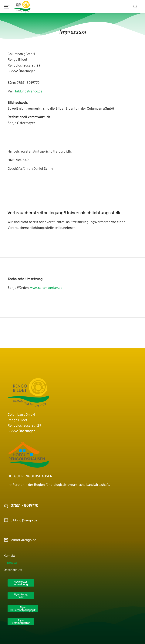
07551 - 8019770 (24, 506)
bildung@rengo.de (29, 92)
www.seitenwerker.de (46, 288)
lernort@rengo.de (23, 540)
